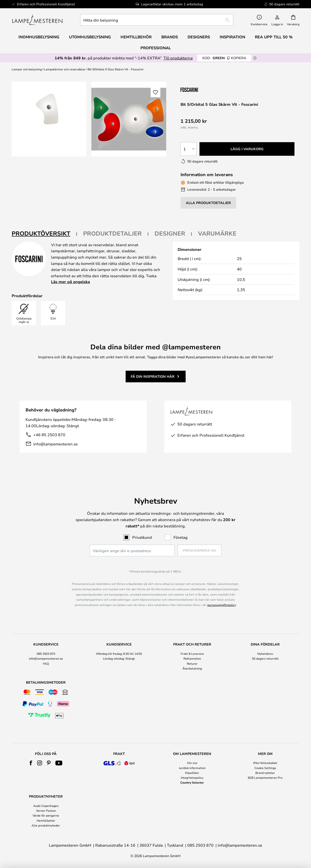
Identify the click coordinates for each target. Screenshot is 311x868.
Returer (192, 663)
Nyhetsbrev (265, 654)
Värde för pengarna (46, 815)
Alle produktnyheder (46, 825)
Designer (170, 233)
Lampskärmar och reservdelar (65, 69)
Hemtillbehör (46, 820)
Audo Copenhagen (46, 806)
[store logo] (37, 20)
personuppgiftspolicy (221, 605)
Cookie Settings (265, 768)
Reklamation (192, 658)
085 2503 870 (46, 654)
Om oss (192, 763)
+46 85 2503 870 (49, 435)
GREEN (224, 58)
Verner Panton (46, 811)
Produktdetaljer (112, 233)
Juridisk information (192, 768)
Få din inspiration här (153, 376)
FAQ (46, 663)
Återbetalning (192, 668)
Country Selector (192, 782)
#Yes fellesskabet (265, 763)
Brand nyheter (265, 773)
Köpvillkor (192, 773)
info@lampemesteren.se (56, 444)
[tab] (44, 234)
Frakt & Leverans (192, 654)
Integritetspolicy (192, 778)
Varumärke (217, 233)
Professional (156, 48)
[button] (155, 92)
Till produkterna (178, 58)
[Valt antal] (189, 149)
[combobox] (157, 20)
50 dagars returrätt (265, 658)
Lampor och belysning (27, 69)
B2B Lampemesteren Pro (265, 778)
